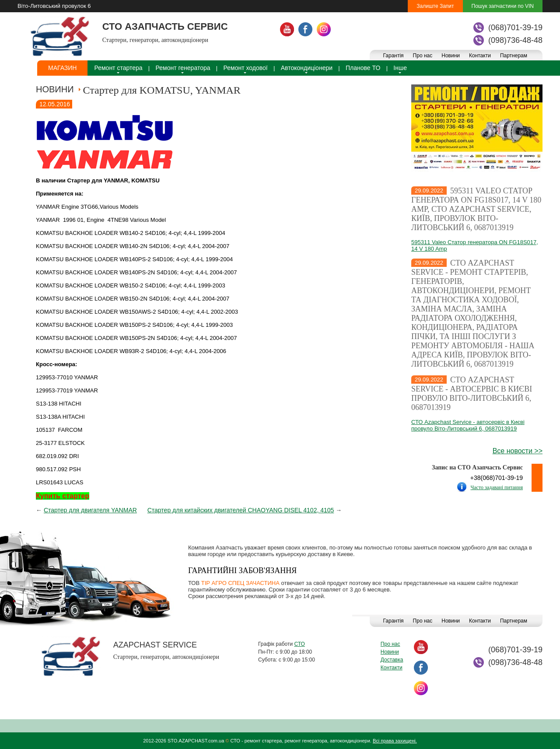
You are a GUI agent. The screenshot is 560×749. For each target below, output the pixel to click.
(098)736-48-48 (515, 40)
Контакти (480, 56)
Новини (451, 56)
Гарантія (393, 56)
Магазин (62, 68)
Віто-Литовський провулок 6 (54, 6)
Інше (400, 68)
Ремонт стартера (118, 68)
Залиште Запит (435, 6)
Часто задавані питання (497, 487)
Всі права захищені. (395, 741)
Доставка (392, 660)
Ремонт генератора (183, 68)
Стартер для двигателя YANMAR (90, 510)
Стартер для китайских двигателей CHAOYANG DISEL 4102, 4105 (241, 510)
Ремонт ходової (246, 68)
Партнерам (514, 56)
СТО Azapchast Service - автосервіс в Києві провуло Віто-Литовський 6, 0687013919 (472, 394)
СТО (299, 644)
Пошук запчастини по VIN (503, 6)
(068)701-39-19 (515, 28)
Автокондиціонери (307, 68)
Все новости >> (518, 451)
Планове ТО (363, 68)
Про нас (423, 56)
